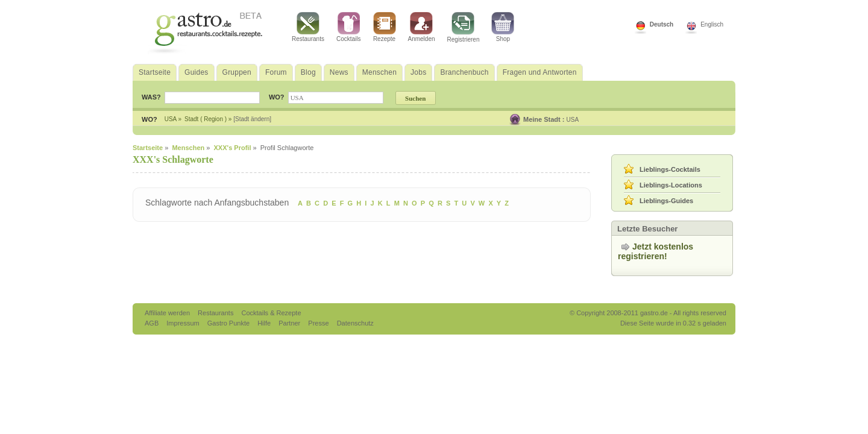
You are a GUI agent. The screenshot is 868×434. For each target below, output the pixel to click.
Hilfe (265, 323)
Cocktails (349, 27)
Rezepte (385, 27)
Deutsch (662, 24)
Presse (318, 323)
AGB (153, 323)
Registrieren (464, 27)
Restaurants (308, 27)
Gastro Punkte (229, 323)
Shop (503, 27)
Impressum (184, 323)
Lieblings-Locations (671, 185)
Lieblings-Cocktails (670, 169)
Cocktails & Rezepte (271, 313)
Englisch (712, 24)
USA (573, 120)
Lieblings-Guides (666, 201)
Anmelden (422, 27)
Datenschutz (355, 323)
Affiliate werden (168, 313)
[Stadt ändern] (252, 119)
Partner (290, 323)
